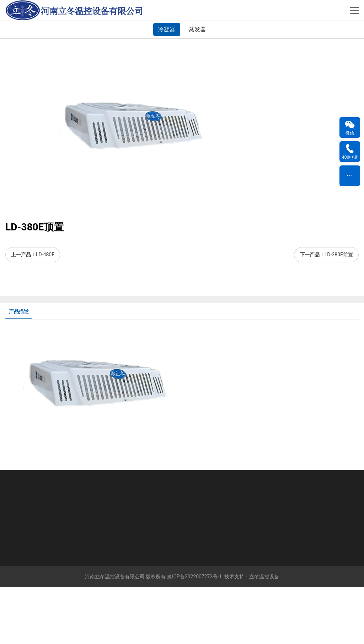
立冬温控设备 (264, 633)
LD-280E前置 (339, 311)
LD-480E (45, 311)
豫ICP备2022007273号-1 (194, 633)
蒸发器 (197, 86)
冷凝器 (167, 86)
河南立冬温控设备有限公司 (115, 633)
